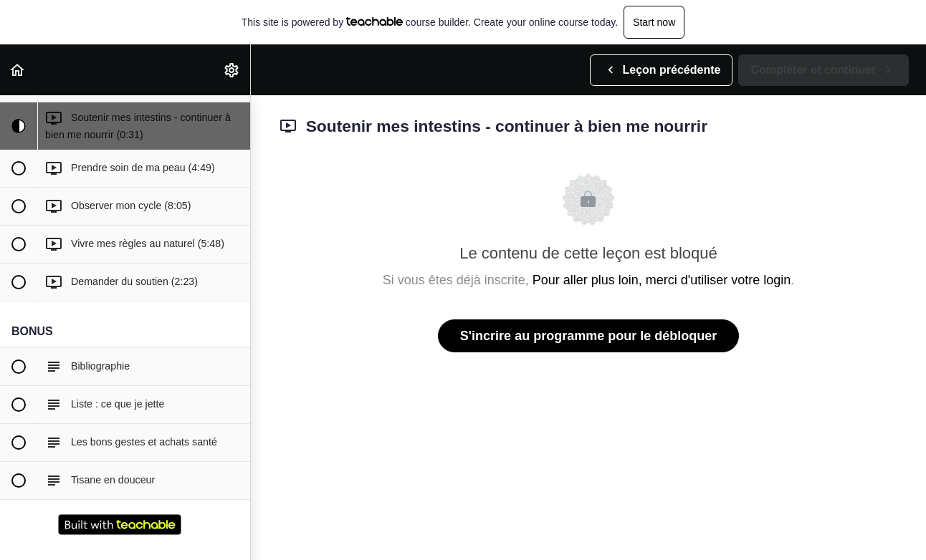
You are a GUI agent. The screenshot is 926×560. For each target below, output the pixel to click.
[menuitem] (232, 70)
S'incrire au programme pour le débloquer (588, 336)
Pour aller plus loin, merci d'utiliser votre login (662, 280)
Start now (654, 22)
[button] (18, 70)
